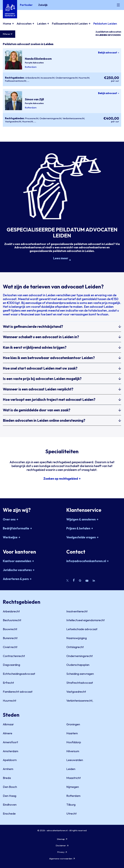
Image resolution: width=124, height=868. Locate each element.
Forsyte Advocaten (34, 63)
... (28, 81)
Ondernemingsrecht (66, 78)
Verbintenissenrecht (73, 118)
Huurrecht (84, 78)
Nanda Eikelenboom (38, 59)
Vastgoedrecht (13, 121)
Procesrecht (32, 118)
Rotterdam (31, 67)
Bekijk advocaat (109, 53)
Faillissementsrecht (16, 81)
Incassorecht (47, 78)
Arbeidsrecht (32, 78)
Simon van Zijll (34, 99)
